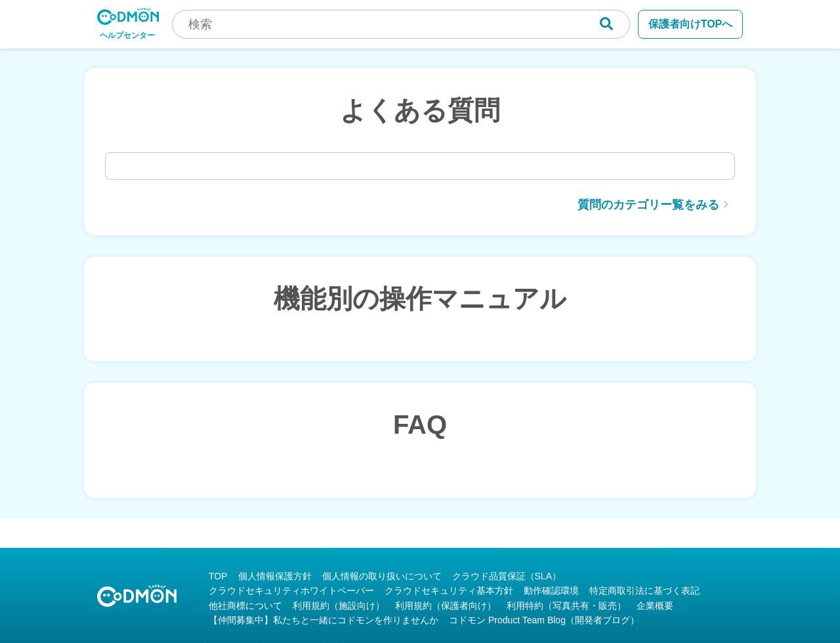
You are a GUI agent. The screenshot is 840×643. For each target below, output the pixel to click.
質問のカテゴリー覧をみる (648, 205)
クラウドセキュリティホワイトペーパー (291, 591)
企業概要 (655, 606)
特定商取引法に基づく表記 (644, 591)
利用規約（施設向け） (339, 606)
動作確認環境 (551, 591)
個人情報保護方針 (275, 576)
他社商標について (245, 606)
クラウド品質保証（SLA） (507, 576)
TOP (218, 576)
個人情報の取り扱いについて (382, 576)
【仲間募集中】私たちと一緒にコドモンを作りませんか (324, 620)
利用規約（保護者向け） (446, 606)
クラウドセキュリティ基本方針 (449, 591)
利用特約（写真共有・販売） (566, 606)
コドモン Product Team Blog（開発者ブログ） (544, 620)
